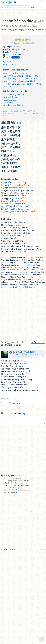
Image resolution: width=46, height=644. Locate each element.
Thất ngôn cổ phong (19, 142)
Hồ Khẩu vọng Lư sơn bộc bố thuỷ (19, 177)
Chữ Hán (16, 139)
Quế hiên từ (9, 195)
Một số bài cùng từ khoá (16, 163)
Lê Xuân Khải (28, 445)
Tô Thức (36, 169)
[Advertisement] (23, 37)
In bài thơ (10, 157)
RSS (42, 642)
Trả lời (8, 155)
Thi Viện (7, 2)
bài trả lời (9, 147)
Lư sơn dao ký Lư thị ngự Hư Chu (18, 171)
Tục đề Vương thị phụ (13, 198)
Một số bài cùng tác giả (15, 184)
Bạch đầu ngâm (11, 193)
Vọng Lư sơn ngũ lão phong (16, 174)
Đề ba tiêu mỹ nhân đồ (14, 187)
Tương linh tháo (11, 190)
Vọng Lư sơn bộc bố (13, 166)
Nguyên (13, 145)
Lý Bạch (26, 166)
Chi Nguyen (9, 568)
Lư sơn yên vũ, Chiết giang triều (18, 169)
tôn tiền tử (15, 204)
